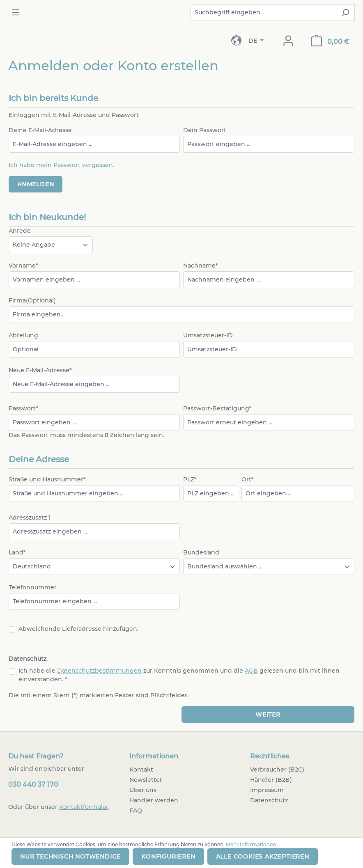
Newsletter (146, 780)
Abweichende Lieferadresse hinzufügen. (78, 629)
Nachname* (201, 266)
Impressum (267, 790)
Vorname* (23, 266)
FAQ (136, 811)
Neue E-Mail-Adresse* (40, 370)
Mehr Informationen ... (253, 844)
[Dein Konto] (288, 41)
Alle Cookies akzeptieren (263, 857)
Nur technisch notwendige (70, 857)
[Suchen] (345, 13)
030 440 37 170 (33, 784)
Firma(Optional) (32, 300)
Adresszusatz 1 (30, 518)
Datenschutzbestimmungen (99, 671)
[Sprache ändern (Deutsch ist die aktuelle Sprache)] (256, 41)
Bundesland (201, 552)
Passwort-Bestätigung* (217, 408)
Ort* (248, 479)
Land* (17, 552)
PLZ (190, 479)
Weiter (268, 715)
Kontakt (141, 770)
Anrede (20, 231)
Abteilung (23, 335)
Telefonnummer (33, 587)
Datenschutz (269, 800)
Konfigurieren (168, 857)
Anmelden (36, 184)
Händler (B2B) (271, 780)
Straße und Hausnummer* (47, 479)
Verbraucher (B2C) (277, 770)
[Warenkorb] (330, 41)
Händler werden (154, 800)
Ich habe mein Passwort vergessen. (61, 165)
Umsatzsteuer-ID (208, 335)
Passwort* (23, 408)
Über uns (143, 790)
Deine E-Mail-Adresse (40, 130)
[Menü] (16, 12)
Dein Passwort (205, 130)
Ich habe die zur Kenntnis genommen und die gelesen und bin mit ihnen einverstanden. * (179, 675)
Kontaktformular (84, 807)
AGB (251, 671)
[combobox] (263, 13)
